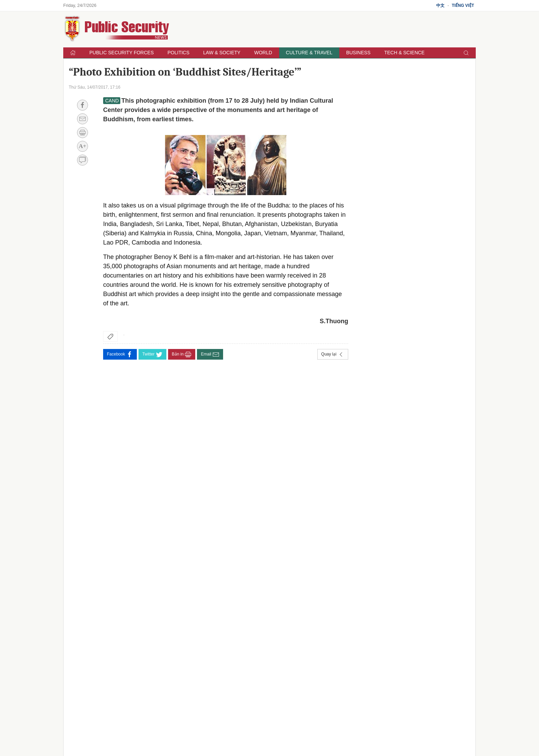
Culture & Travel (309, 53)
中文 (440, 5)
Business (358, 53)
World (263, 53)
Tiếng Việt (463, 5)
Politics (178, 53)
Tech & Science (404, 53)
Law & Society (222, 53)
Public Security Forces (122, 53)
